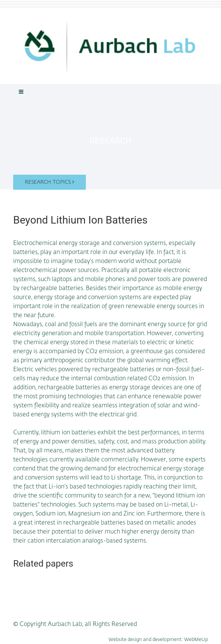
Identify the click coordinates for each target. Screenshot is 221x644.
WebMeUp (196, 640)
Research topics (50, 182)
